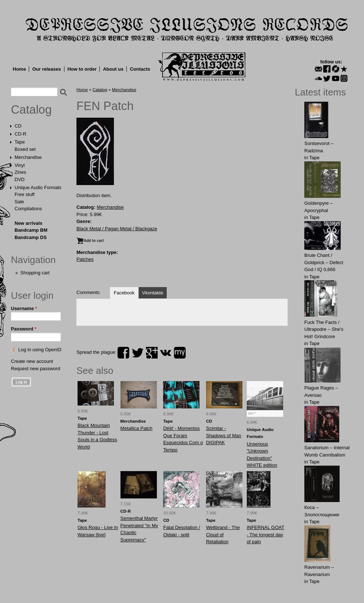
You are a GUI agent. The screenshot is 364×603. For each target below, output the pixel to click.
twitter (138, 353)
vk (166, 353)
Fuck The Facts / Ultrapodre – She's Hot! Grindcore (324, 329)
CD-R (21, 134)
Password (24, 329)
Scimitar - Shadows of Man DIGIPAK (224, 435)
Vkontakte (153, 293)
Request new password (35, 369)
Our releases (47, 69)
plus (152, 353)
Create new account (32, 361)
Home (19, 69)
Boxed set (25, 149)
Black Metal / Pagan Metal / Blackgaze (117, 229)
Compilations (28, 209)
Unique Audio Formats (38, 187)
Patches (85, 259)
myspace (180, 353)
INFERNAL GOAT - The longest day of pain (266, 535)
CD (18, 126)
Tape (20, 142)
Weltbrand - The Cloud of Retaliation (223, 535)
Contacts (140, 69)
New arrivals (29, 223)
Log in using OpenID (40, 350)
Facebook (124, 293)
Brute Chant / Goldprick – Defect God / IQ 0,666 (324, 262)
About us (113, 69)
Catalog (31, 110)
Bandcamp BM (31, 230)
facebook (123, 353)
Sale (19, 202)
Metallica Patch (136, 428)
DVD (19, 179)
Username (24, 308)
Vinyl (20, 165)
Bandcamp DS (31, 237)
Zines (20, 172)
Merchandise (28, 157)
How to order (82, 69)
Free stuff (25, 194)
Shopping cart (35, 273)
